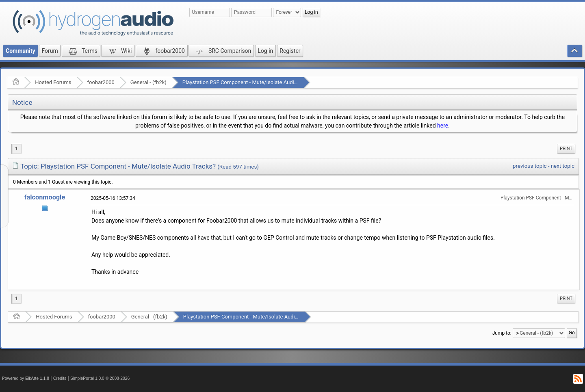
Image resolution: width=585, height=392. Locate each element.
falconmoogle (45, 197)
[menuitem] (566, 149)
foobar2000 (101, 82)
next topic (563, 166)
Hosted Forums (53, 82)
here (443, 126)
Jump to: (502, 333)
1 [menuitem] (16, 149)
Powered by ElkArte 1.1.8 (26, 378)
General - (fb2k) (148, 82)
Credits (60, 378)
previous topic (530, 166)
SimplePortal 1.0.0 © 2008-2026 (100, 378)
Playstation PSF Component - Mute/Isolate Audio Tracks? (249, 82)
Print (566, 148)
